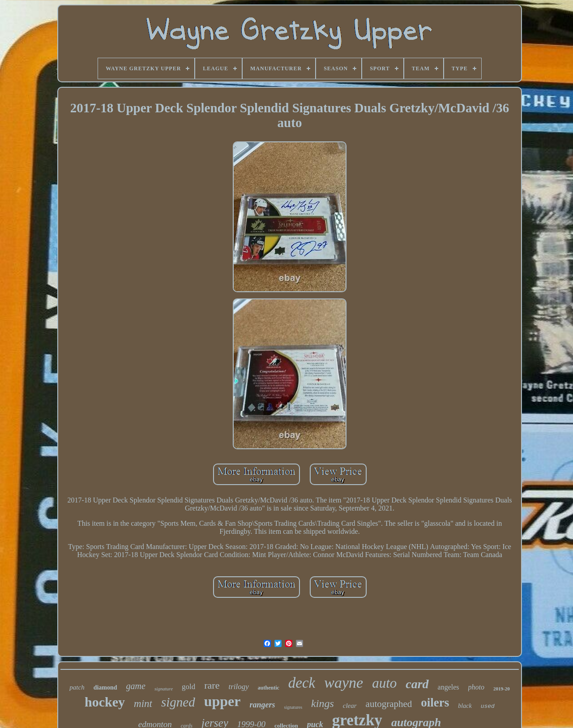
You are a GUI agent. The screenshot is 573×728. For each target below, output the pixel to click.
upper (222, 701)
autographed (389, 704)
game (136, 686)
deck (302, 683)
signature (164, 689)
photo (476, 687)
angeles (449, 687)
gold (188, 687)
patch (77, 687)
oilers (435, 702)
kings (323, 703)
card (417, 684)
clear (350, 706)
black (465, 706)
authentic (269, 688)
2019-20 (502, 689)
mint (143, 704)
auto (384, 683)
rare (212, 685)
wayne (344, 683)
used (488, 706)
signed (178, 702)
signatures (293, 707)
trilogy (238, 687)
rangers (263, 705)
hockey (105, 702)
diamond (105, 688)
